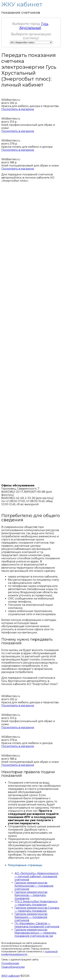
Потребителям (10, 963)
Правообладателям (13, 967)
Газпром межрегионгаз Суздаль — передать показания (37, 909)
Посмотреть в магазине (18, 109)
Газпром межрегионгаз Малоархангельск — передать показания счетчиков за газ (35, 933)
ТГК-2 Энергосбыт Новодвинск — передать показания (36, 903)
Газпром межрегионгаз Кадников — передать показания (31, 895)
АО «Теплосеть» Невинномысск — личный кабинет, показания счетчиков (37, 876)
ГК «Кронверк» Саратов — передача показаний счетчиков (37, 925)
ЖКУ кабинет (11, 976)
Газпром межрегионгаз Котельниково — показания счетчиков (34, 886)
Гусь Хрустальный (34, 26)
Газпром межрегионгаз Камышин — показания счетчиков (31, 917)
